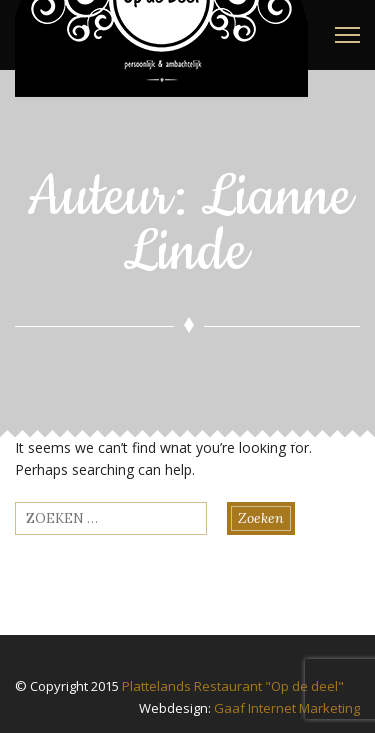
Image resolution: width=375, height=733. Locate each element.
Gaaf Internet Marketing (287, 708)
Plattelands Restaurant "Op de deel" (233, 686)
